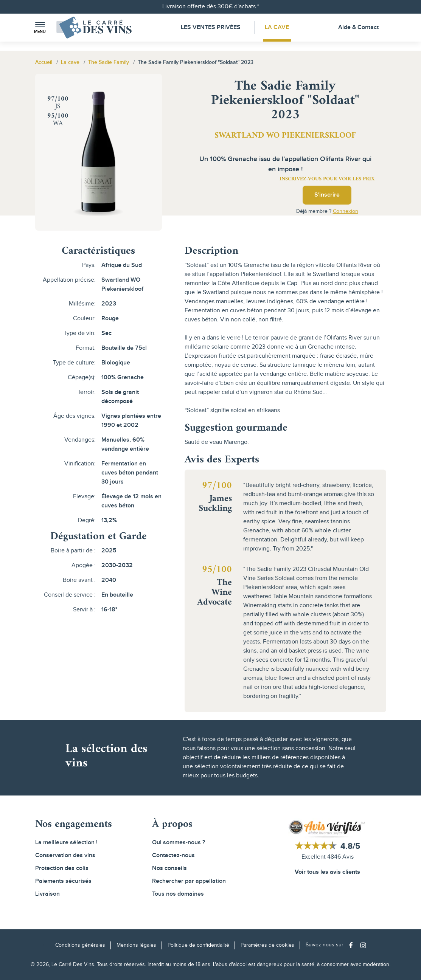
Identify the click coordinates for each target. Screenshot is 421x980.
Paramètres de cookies (267, 945)
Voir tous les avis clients (327, 872)
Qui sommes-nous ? (179, 843)
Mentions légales (136, 945)
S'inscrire (327, 195)
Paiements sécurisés (63, 881)
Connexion (346, 211)
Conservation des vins (65, 855)
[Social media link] (353, 945)
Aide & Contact (358, 27)
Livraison (47, 894)
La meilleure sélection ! (66, 843)
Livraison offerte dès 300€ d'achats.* (211, 7)
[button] (40, 28)
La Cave (277, 27)
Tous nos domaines (178, 894)
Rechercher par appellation (189, 881)
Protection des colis (62, 868)
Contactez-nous (173, 855)
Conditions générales (80, 945)
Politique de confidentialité (198, 945)
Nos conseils (169, 868)
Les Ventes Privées (211, 27)
